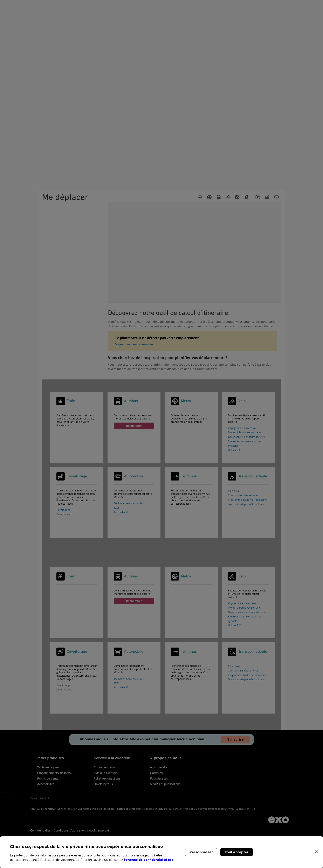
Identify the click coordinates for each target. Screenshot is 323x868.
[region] (161, 852)
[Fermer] (316, 852)
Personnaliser (201, 852)
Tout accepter (237, 852)
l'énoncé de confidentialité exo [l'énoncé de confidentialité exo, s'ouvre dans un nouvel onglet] (149, 860)
